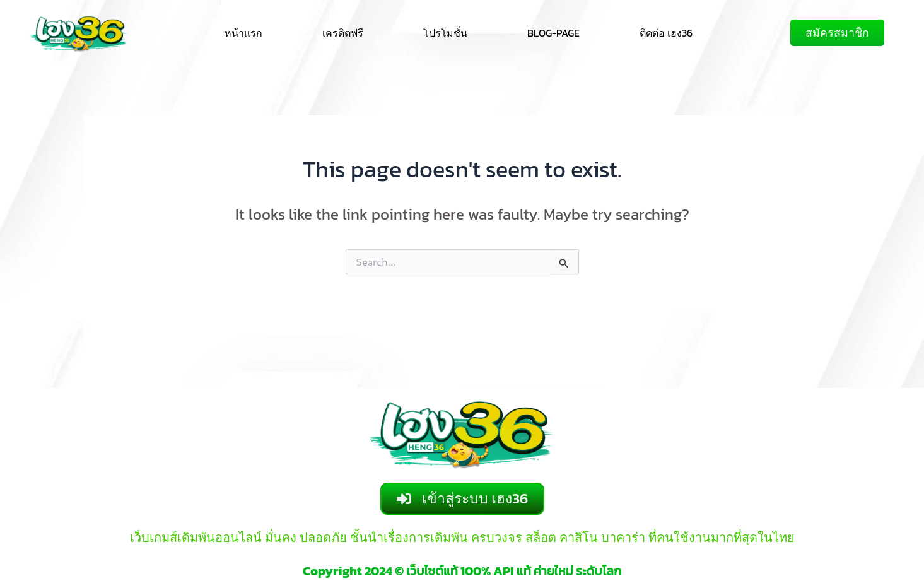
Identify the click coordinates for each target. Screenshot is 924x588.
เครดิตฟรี (343, 33)
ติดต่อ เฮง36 (666, 33)
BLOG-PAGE (553, 33)
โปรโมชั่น (445, 33)
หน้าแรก (243, 33)
